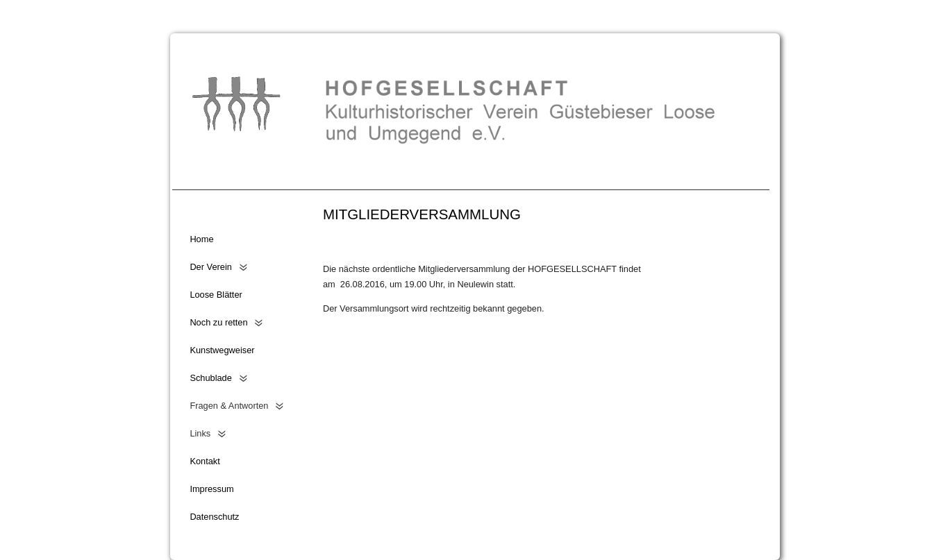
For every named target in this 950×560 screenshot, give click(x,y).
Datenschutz (214, 517)
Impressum (211, 489)
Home (201, 239)
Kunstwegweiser (222, 350)
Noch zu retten (218, 322)
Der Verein (210, 267)
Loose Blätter (216, 295)
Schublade (210, 378)
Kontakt (205, 461)
